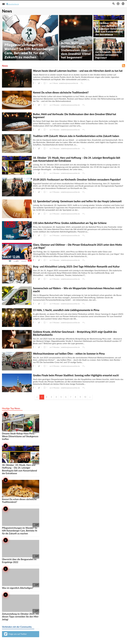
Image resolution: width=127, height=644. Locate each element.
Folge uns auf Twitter (15, 635)
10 (88, 397)
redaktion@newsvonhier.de (69, 83)
